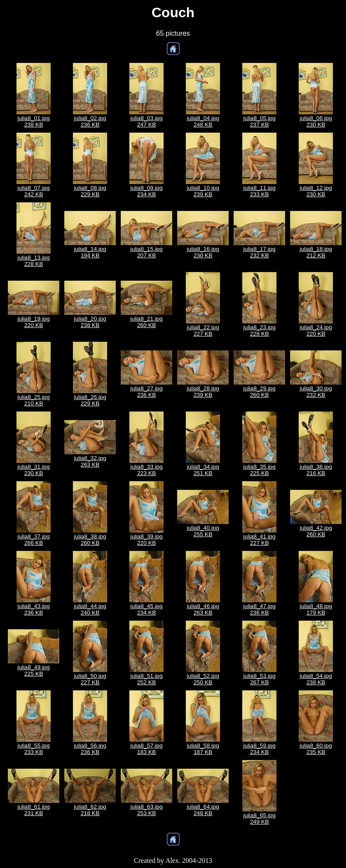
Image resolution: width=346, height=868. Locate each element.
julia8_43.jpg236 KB (34, 609)
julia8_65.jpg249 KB (260, 819)
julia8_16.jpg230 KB (203, 252)
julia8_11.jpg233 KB (260, 191)
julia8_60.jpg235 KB (316, 749)
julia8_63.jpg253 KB (147, 810)
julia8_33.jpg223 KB (147, 470)
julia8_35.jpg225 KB (260, 470)
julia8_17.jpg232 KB (260, 252)
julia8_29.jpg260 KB (260, 392)
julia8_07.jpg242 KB (34, 191)
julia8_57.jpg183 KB (147, 749)
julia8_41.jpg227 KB (260, 540)
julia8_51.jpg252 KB (147, 679)
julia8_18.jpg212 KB (316, 252)
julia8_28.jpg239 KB (203, 392)
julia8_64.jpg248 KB (203, 810)
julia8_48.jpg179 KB (316, 609)
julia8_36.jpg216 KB (316, 470)
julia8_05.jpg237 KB (260, 121)
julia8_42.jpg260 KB (316, 531)
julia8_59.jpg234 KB (260, 749)
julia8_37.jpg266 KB (34, 540)
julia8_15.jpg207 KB (147, 252)
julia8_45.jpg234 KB (147, 609)
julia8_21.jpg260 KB (147, 322)
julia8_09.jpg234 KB (147, 191)
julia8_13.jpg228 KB (34, 261)
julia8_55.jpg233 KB (34, 749)
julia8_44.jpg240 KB (90, 609)
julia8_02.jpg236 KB (90, 121)
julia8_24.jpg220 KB (316, 331)
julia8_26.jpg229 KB (90, 400)
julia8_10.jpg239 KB (203, 191)
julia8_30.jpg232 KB (316, 392)
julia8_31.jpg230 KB (34, 470)
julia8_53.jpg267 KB (260, 679)
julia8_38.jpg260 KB (90, 540)
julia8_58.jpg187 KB (203, 749)
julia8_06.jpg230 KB (316, 121)
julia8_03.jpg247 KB (147, 121)
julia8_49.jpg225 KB (34, 670)
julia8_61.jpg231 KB (34, 810)
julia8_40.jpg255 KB (203, 531)
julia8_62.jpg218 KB (90, 810)
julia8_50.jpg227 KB (90, 679)
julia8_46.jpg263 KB (203, 609)
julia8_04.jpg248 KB (203, 121)
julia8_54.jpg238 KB (316, 679)
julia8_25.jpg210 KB (34, 400)
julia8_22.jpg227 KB (203, 331)
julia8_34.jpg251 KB (203, 470)
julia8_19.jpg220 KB (34, 322)
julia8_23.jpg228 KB (260, 331)
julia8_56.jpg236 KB (90, 749)
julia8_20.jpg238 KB (90, 322)
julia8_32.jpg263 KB (90, 461)
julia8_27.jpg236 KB (147, 392)
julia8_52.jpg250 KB (203, 679)
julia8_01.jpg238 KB (34, 121)
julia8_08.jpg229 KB (90, 191)
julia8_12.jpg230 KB (316, 191)
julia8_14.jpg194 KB (90, 252)
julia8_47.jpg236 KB (260, 609)
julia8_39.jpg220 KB (147, 540)
